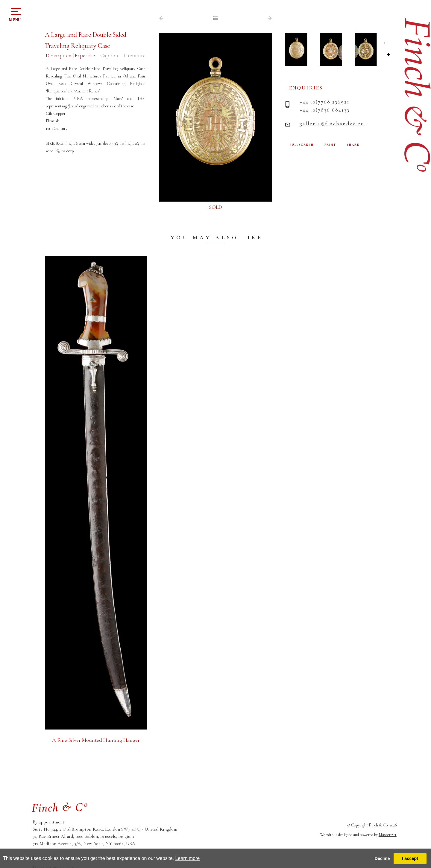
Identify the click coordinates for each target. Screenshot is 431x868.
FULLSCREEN (302, 145)
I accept (410, 858)
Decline (382, 858)
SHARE (353, 145)
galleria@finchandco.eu (332, 124)
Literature (135, 55)
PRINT (330, 145)
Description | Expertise (70, 55)
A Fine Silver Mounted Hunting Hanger (96, 740)
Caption (109, 55)
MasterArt (388, 835)
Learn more (187, 858)
